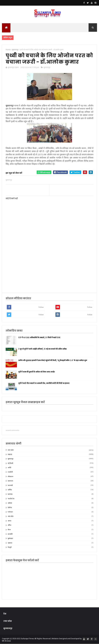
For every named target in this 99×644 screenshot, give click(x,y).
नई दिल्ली (10, 463)
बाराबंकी (10, 534)
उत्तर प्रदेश (11, 450)
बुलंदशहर (10, 538)
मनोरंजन (10, 512)
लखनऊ (10, 454)
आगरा (10, 521)
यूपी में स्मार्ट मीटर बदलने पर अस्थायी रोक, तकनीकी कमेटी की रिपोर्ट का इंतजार (44, 383)
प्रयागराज (10, 481)
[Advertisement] (49, 266)
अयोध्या (10, 503)
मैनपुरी (10, 547)
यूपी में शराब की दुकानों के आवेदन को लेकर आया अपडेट (37, 372)
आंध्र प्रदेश (11, 516)
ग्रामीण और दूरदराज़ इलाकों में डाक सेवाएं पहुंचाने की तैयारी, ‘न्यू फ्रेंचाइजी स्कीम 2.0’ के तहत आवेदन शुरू (53, 360)
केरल (9, 530)
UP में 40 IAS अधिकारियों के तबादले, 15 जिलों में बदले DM (39, 338)
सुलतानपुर (47, 67)
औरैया (10, 525)
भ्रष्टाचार (10, 543)
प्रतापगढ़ (10, 494)
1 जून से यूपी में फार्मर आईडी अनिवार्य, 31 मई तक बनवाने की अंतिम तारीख (42, 349)
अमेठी (9, 468)
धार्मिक (10, 490)
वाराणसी (10, 485)
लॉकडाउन (11, 477)
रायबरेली (10, 472)
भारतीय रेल (11, 499)
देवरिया (10, 508)
